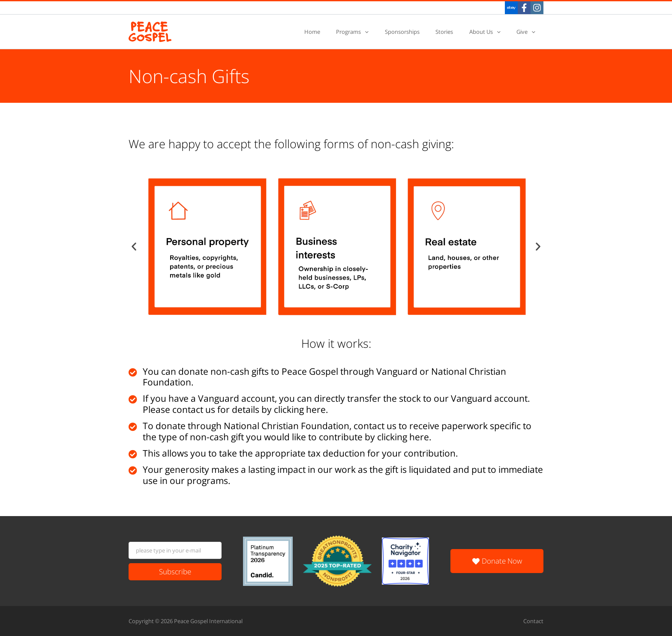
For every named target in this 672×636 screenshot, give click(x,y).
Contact (533, 621)
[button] (134, 246)
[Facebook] (524, 8)
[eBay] (511, 8)
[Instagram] (537, 8)
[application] (387, 32)
